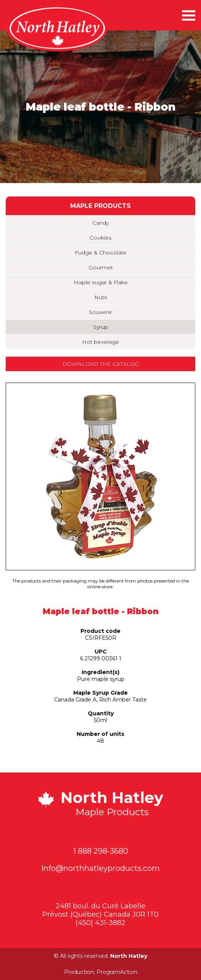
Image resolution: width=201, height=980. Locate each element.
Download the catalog (101, 364)
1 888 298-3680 (101, 851)
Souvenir (100, 312)
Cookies (100, 238)
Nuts (100, 297)
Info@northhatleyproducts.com (100, 868)
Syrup (101, 327)
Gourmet (101, 267)
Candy (100, 223)
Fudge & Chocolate (101, 253)
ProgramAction (117, 972)
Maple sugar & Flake (101, 282)
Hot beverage (100, 342)
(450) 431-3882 (100, 923)
